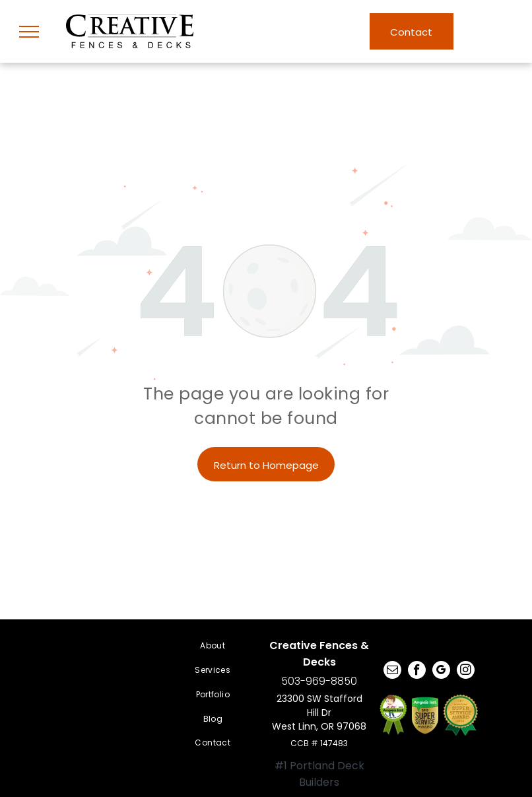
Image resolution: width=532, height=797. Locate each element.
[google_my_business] (441, 672)
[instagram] (466, 672)
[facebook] (417, 672)
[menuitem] (213, 646)
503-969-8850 (319, 681)
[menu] (29, 32)
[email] (392, 672)
